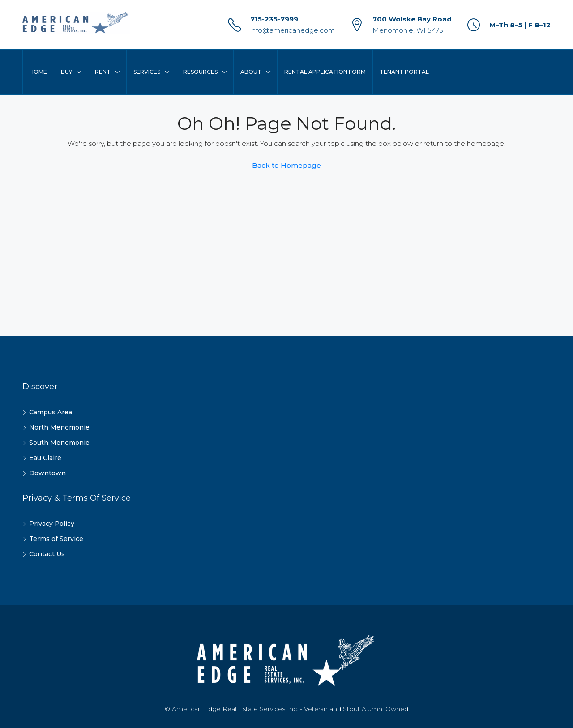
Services (147, 72)
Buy (66, 72)
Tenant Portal (404, 72)
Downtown (47, 473)
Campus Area (51, 412)
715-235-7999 (274, 19)
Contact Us (47, 554)
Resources (200, 72)
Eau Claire (45, 458)
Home (38, 72)
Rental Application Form (325, 72)
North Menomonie (59, 427)
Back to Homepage (286, 165)
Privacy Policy (52, 524)
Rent (103, 72)
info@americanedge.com (293, 30)
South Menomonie (59, 443)
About (251, 72)
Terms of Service (56, 539)
